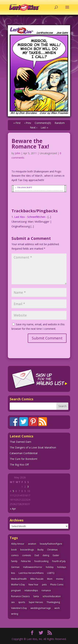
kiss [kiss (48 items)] (13, 573)
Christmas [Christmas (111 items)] (52, 550)
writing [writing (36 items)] (15, 614)
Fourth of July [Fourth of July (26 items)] (59, 561)
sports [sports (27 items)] (22, 602)
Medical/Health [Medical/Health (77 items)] (19, 579)
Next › (34, 127)
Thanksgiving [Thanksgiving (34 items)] (53, 602)
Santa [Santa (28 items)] (36, 596)
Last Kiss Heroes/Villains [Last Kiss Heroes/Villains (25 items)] (31, 573)
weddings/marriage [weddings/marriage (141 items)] (41, 608)
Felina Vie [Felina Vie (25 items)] (26, 561)
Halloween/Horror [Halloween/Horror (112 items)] (33, 567)
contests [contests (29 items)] (26, 555)
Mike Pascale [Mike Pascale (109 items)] (37, 579)
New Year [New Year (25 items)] (33, 585)
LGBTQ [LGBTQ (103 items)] (51, 573)
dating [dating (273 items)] (46, 555)
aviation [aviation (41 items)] (32, 544)
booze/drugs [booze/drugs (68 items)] (27, 550)
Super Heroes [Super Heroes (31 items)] (36, 602)
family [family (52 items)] (14, 561)
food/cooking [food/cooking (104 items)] (41, 561)
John (18, 153)
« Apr (13, 509)
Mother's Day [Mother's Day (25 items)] (18, 585)
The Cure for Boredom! (23, 459)
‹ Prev (28, 123)
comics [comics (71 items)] (15, 555)
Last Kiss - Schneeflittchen (30, 217)
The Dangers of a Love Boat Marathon (33, 447)
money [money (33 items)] (60, 579)
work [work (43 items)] (57, 608)
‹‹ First (17, 123)
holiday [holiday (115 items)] (50, 567)
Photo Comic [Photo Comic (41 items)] (57, 585)
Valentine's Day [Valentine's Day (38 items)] (19, 608)
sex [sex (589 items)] (13, 602)
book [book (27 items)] (14, 550)
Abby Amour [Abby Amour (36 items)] (18, 544)
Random (60, 123)
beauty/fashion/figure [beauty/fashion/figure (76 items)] (51, 544)
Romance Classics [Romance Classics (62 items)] (20, 596)
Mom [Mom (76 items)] (50, 579)
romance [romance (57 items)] (46, 590)
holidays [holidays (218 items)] (62, 567)
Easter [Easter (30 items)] (56, 555)
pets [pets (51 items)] (44, 585)
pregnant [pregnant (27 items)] (16, 590)
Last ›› (44, 127)
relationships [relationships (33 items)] (31, 590)
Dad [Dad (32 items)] (37, 555)
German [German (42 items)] (15, 567)
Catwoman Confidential (24, 453)
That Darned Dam (20, 442)
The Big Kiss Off (19, 465)
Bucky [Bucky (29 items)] (40, 550)
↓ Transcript (24, 187)
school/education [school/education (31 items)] (52, 596)
